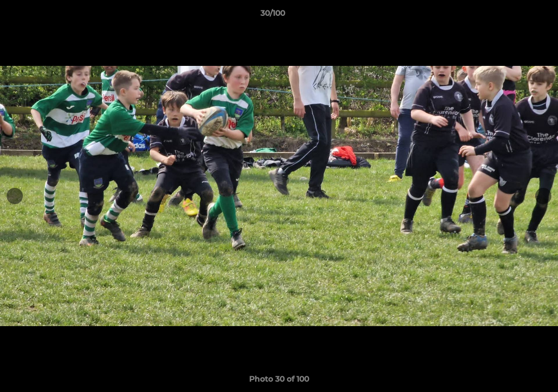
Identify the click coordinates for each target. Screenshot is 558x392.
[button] (512, 16)
